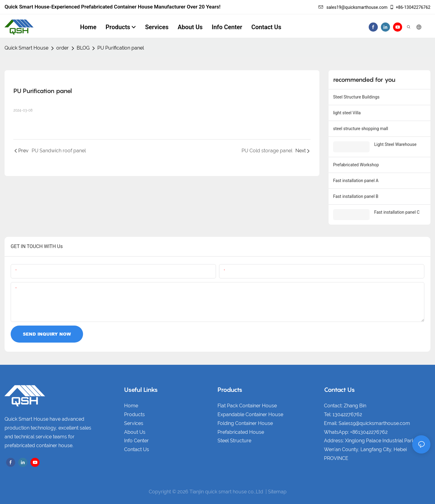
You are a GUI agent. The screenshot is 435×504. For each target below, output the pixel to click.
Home (131, 406)
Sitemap (277, 492)
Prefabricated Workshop (356, 165)
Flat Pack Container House (247, 406)
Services (134, 423)
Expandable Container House (250, 414)
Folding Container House (245, 423)
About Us (135, 432)
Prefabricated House (241, 432)
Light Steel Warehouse (395, 144)
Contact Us (137, 449)
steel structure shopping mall (361, 129)
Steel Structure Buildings (356, 97)
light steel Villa (347, 113)
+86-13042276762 (410, 7)
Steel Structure (234, 441)
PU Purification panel (121, 48)
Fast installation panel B (356, 196)
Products (134, 414)
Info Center (136, 441)
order (63, 48)
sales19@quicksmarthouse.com (353, 7)
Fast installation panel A (356, 181)
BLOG (83, 48)
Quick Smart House (26, 48)
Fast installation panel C (397, 212)
